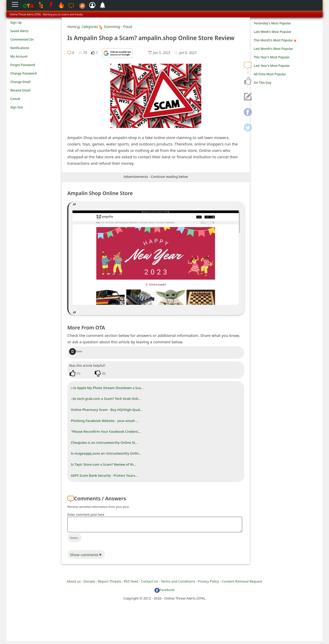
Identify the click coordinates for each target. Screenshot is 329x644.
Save (76, 351)
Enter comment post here (86, 515)
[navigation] (248, 81)
